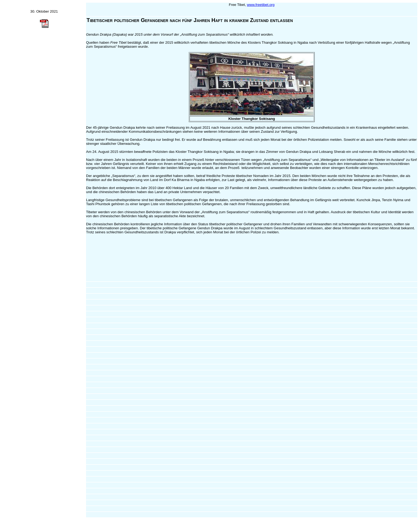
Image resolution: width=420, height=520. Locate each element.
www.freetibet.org (261, 5)
